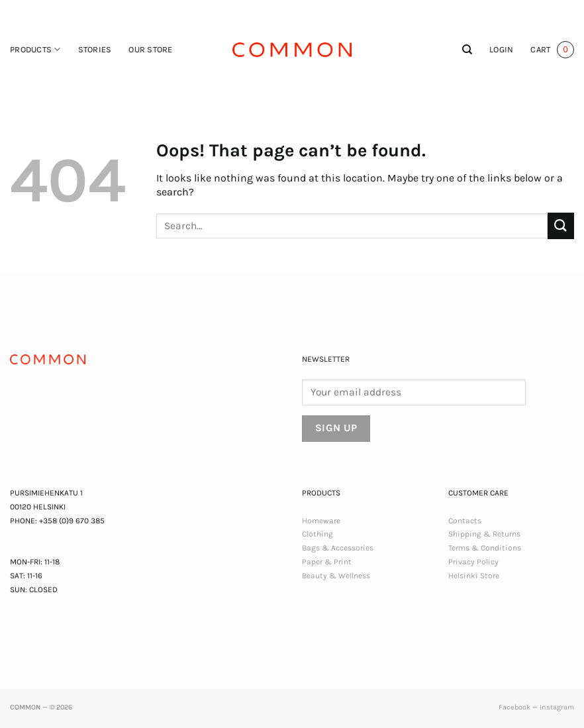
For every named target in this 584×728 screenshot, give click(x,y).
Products (35, 49)
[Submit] (561, 226)
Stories (95, 49)
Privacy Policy (473, 562)
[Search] (467, 50)
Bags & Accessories (338, 548)
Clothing (317, 534)
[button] (501, 50)
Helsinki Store (474, 576)
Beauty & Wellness (336, 576)
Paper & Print (327, 562)
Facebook (514, 707)
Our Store (150, 49)
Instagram (557, 707)
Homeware (321, 521)
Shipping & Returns (484, 534)
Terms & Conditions (485, 548)
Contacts (465, 521)
